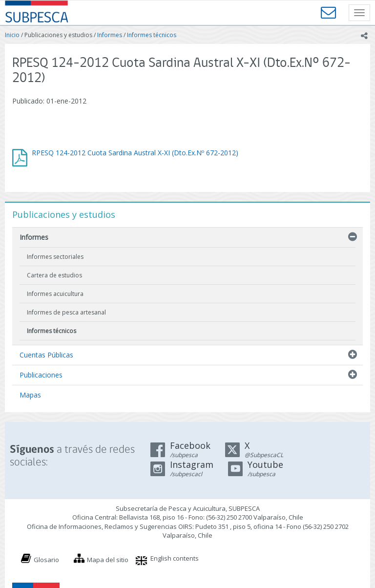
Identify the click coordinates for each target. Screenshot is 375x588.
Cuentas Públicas (46, 355)
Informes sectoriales (55, 257)
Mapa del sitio (108, 560)
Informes (110, 35)
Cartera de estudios (54, 275)
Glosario (46, 560)
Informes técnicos (152, 35)
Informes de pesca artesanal (66, 312)
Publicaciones (41, 375)
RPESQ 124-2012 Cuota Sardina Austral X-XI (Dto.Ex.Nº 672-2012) (135, 153)
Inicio (12, 35)
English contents (175, 558)
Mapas (30, 395)
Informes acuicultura (55, 294)
